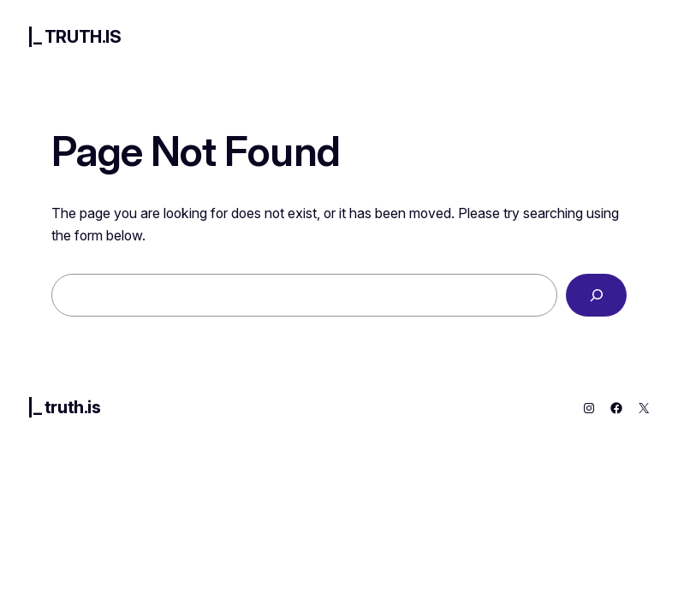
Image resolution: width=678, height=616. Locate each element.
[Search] (596, 295)
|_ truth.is (74, 37)
